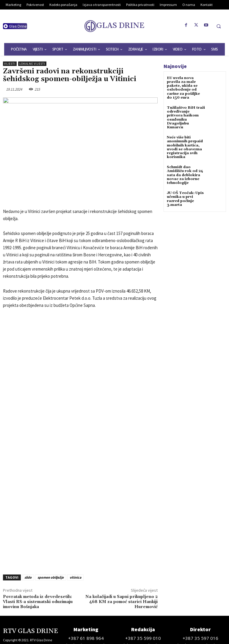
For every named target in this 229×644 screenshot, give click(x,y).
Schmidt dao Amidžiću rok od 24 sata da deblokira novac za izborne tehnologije (185, 175)
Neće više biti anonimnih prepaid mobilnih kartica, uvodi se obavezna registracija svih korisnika (185, 147)
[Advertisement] (80, 505)
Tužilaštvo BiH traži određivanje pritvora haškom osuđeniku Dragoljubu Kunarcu (186, 117)
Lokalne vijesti (32, 64)
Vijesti (10, 64)
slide (28, 561)
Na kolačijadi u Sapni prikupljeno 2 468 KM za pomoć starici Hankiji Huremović (121, 585)
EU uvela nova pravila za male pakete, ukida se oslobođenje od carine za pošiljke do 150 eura (183, 88)
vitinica (75, 561)
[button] (219, 26)
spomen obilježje (51, 561)
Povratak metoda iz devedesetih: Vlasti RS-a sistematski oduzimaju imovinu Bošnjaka (38, 585)
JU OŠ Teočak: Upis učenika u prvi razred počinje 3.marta (185, 199)
